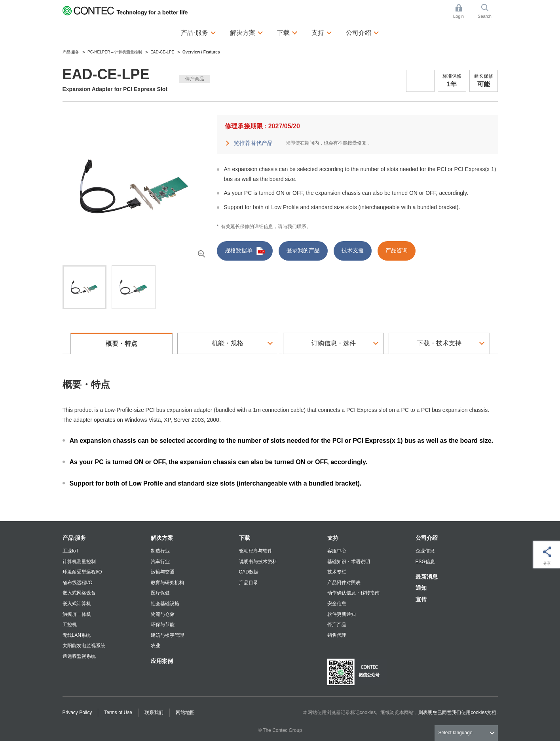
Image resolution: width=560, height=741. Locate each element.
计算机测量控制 (79, 562)
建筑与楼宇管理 (167, 635)
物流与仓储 (163, 614)
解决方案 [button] (247, 32)
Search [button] (488, 11)
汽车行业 (160, 562)
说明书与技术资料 (258, 562)
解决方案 (162, 538)
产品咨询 (397, 250)
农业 (156, 646)
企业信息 (425, 551)
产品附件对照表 (344, 583)
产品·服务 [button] (198, 32)
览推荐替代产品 (253, 143)
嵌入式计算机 (77, 604)
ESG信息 (425, 562)
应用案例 (162, 661)
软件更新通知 (342, 614)
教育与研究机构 (167, 583)
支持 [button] (322, 32)
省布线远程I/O (78, 583)
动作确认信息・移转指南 (353, 593)
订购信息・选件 (334, 343)
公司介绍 (427, 538)
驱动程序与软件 (256, 551)
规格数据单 (245, 251)
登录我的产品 (303, 250)
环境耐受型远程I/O (82, 572)
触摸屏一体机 (77, 614)
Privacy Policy (77, 712)
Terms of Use (118, 712)
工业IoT (71, 551)
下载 (245, 538)
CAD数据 (249, 572)
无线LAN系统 (77, 635)
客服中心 (337, 551)
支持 (333, 538)
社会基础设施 (165, 604)
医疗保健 (160, 593)
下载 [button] (287, 32)
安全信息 (337, 604)
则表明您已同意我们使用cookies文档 (457, 712)
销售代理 (337, 635)
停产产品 (337, 625)
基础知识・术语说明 (349, 562)
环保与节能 (163, 625)
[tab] (84, 287)
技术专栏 (337, 572)
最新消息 (427, 577)
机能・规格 (228, 343)
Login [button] (462, 11)
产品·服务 (74, 538)
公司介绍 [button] (363, 32)
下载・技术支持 (439, 343)
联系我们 (154, 712)
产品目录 (249, 583)
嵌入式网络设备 (79, 593)
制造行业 (160, 551)
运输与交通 (163, 572)
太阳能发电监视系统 (84, 646)
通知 (421, 588)
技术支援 (353, 250)
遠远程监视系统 (79, 656)
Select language (456, 733)
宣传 (421, 599)
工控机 (70, 625)
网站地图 (185, 712)
